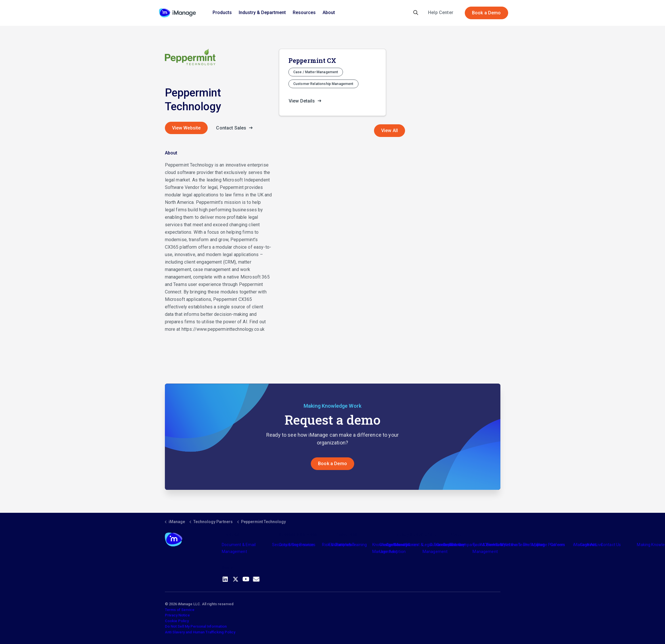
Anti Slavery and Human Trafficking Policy (200, 632)
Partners (344, 545)
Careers (558, 545)
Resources (304, 12)
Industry (400, 545)
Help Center (441, 12)
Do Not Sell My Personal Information (196, 626)
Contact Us (611, 545)
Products (222, 12)
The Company (463, 545)
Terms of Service (180, 610)
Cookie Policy (177, 621)
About (329, 12)
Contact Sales (236, 128)
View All (390, 130)
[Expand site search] (416, 13)
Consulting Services (297, 545)
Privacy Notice (177, 615)
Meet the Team (514, 545)
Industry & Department (262, 12)
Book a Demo (486, 13)
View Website (186, 128)
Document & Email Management (239, 548)
